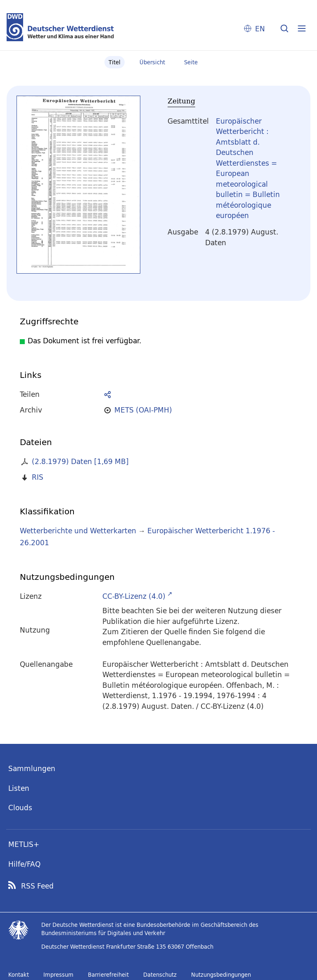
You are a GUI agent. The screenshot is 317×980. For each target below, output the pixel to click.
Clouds (20, 808)
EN (260, 29)
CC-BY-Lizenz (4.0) (134, 596)
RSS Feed (37, 886)
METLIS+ (24, 844)
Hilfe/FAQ (24, 864)
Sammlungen (32, 768)
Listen (19, 788)
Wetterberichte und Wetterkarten (78, 531)
